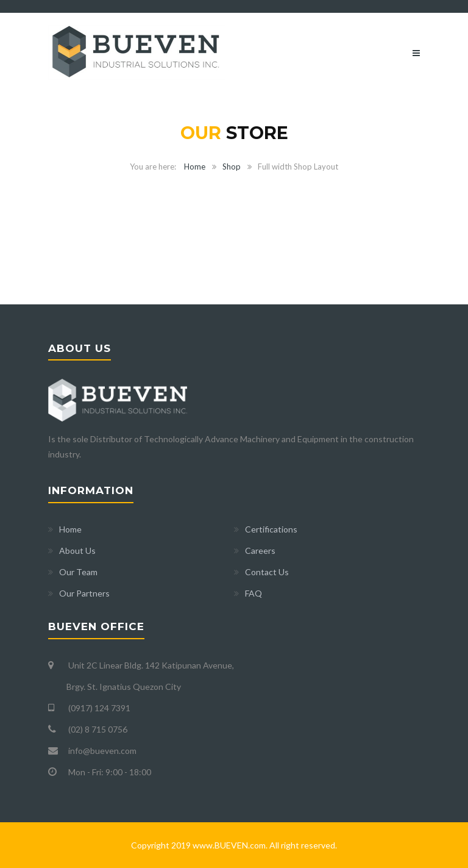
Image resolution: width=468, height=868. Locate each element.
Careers (260, 551)
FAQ (253, 593)
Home (195, 167)
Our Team (78, 572)
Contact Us (267, 572)
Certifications (271, 529)
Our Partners (84, 593)
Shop (232, 167)
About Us (77, 551)
